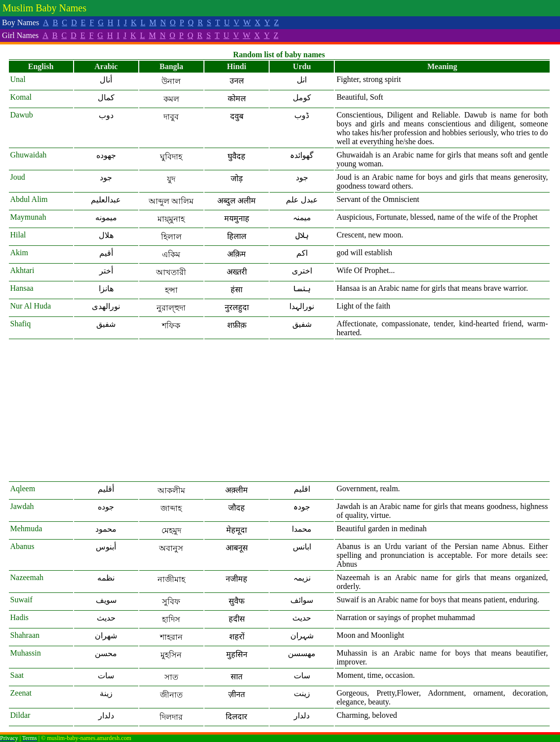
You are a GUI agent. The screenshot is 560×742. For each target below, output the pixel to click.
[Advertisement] (279, 411)
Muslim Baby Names (44, 8)
